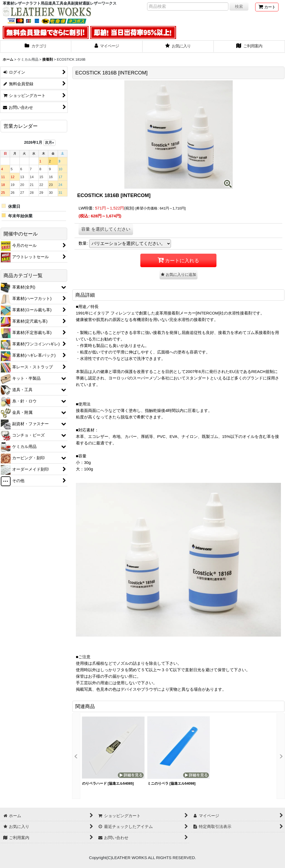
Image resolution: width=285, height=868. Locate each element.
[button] (179, 275)
